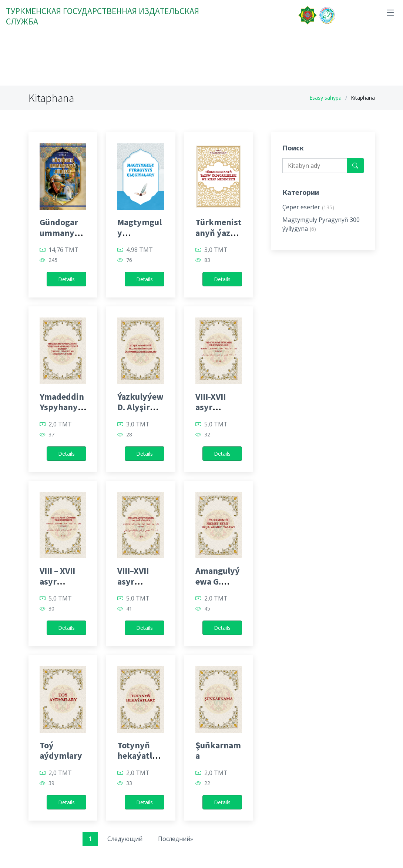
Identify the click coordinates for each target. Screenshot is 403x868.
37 (51, 435)
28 (129, 435)
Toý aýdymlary (61, 751)
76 (129, 260)
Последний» (176, 839)
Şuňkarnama (218, 751)
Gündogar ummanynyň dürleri (62, 233)
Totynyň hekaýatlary (139, 756)
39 (51, 783)
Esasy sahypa (325, 98)
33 (129, 783)
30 (51, 609)
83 (207, 260)
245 (53, 260)
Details (66, 279)
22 (207, 783)
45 (207, 609)
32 (207, 435)
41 (129, 609)
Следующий (125, 839)
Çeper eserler (308, 207)
